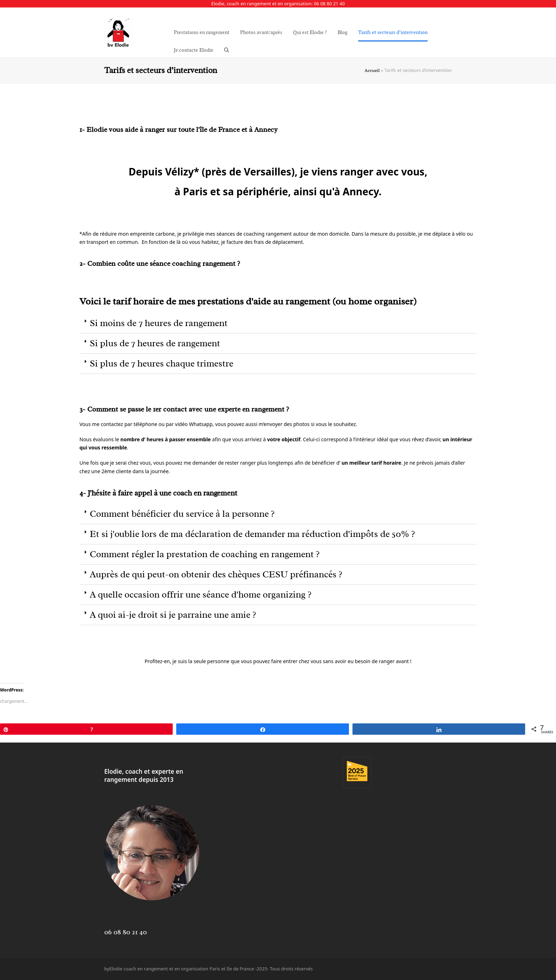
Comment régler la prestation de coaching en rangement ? (205, 554)
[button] (227, 50)
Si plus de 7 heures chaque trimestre (162, 363)
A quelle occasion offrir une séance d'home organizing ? (201, 595)
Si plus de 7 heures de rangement (155, 343)
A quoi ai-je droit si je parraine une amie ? (173, 615)
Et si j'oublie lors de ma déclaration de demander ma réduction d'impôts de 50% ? (252, 534)
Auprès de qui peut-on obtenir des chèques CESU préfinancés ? (216, 574)
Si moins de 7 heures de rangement (159, 323)
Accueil (372, 71)
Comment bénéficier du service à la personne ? (182, 514)
